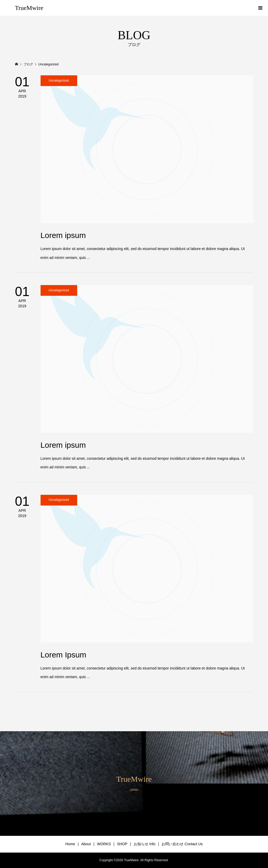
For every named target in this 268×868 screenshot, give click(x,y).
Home (70, 844)
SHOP (122, 844)
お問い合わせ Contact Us (182, 844)
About (86, 844)
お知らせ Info (145, 844)
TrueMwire (29, 8)
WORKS (104, 844)
